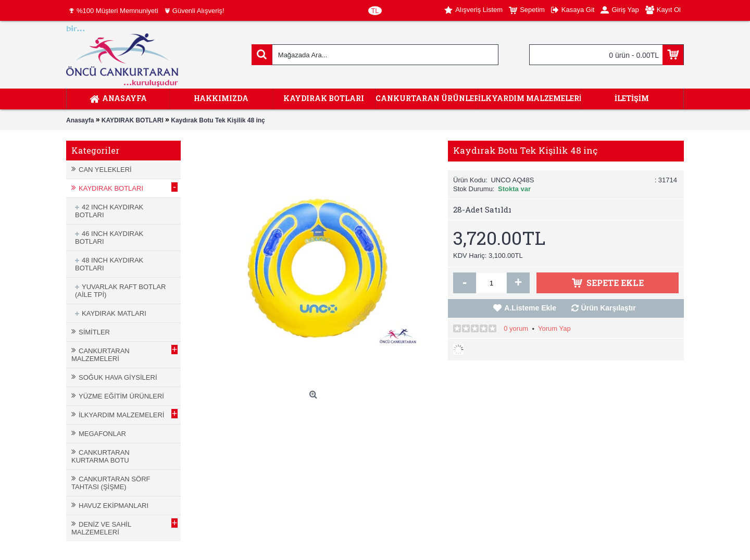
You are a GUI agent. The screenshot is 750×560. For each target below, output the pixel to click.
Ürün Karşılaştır (609, 308)
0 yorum (516, 328)
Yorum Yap (554, 328)
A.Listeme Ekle (530, 308)
